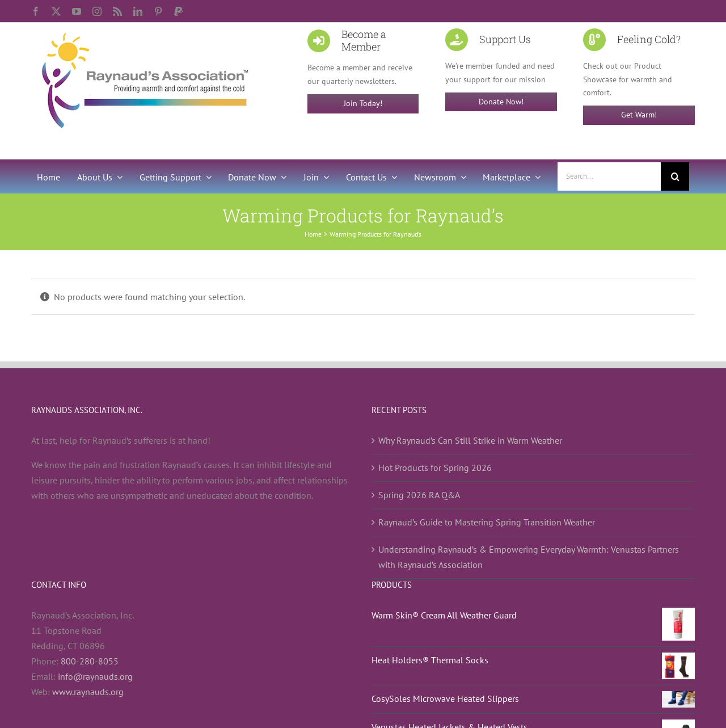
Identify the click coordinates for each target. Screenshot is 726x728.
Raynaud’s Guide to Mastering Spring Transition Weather (487, 522)
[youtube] (77, 11)
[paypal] (179, 11)
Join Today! (363, 103)
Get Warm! (639, 115)
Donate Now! (501, 102)
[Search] (675, 176)
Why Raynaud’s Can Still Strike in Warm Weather (470, 440)
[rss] (117, 11)
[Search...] (609, 176)
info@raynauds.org (95, 676)
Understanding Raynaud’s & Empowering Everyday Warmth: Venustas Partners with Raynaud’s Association (529, 557)
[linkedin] (138, 11)
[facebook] (36, 11)
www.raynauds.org (88, 692)
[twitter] (56, 11)
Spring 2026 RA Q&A (419, 495)
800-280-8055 (90, 661)
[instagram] (97, 11)
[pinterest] (158, 11)
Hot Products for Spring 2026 (435, 468)
